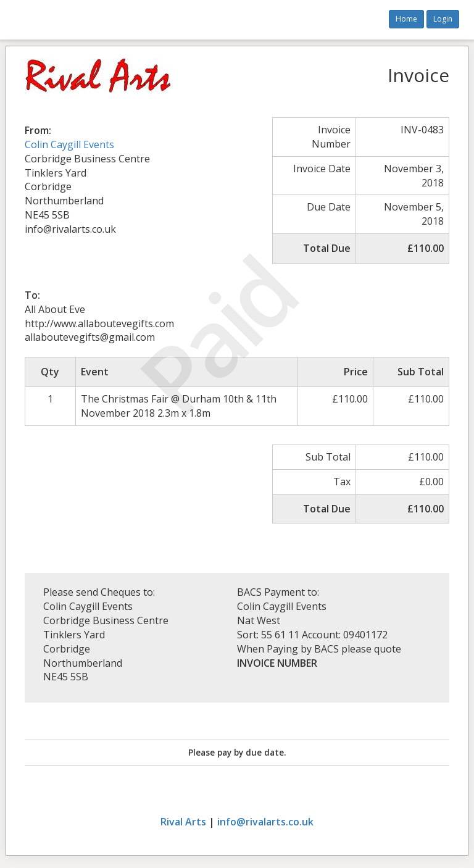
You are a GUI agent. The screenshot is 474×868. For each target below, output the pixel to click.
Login (443, 19)
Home (406, 19)
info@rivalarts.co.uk (265, 822)
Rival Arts (183, 822)
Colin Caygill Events (69, 144)
